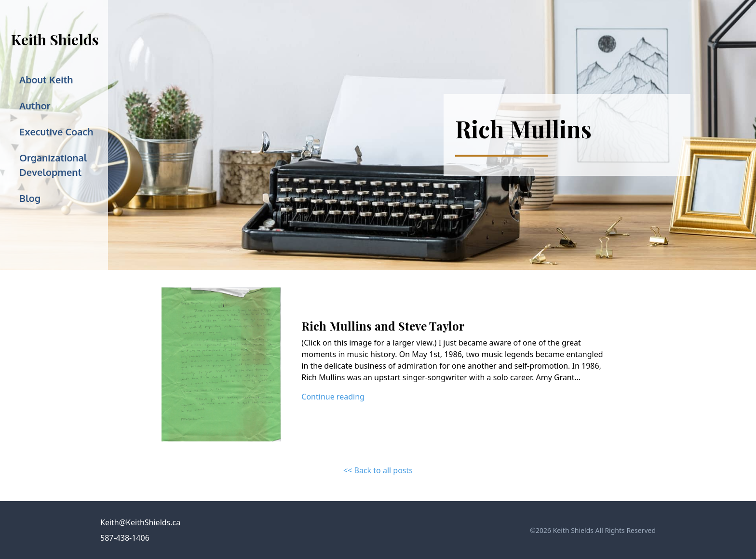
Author (35, 106)
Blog (30, 198)
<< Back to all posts (378, 470)
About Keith (46, 80)
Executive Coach (56, 132)
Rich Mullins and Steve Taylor (383, 326)
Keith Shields (55, 40)
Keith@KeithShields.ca (140, 522)
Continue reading (333, 397)
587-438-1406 (125, 538)
